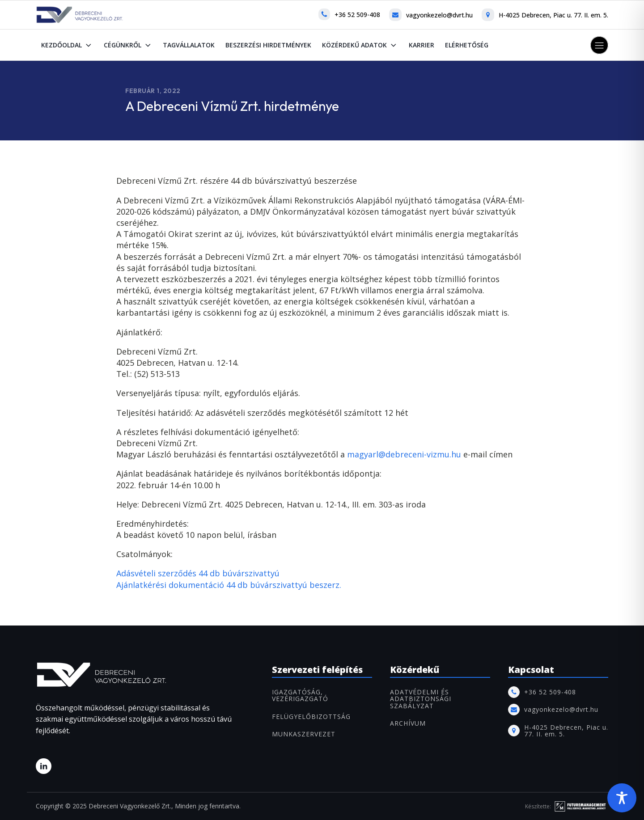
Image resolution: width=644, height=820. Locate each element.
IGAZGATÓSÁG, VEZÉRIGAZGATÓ (300, 695)
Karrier (422, 45)
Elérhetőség (467, 45)
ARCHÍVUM (408, 723)
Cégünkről (128, 45)
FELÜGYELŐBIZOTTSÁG (311, 716)
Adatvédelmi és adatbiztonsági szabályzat (421, 699)
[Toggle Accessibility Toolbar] (622, 798)
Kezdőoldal (67, 45)
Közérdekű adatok (360, 45)
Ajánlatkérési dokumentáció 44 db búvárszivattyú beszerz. (229, 585)
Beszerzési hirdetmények (268, 45)
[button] (599, 45)
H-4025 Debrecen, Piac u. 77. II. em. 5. (553, 15)
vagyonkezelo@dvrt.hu (439, 15)
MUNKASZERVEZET (304, 734)
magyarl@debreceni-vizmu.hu (404, 454)
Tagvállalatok (189, 45)
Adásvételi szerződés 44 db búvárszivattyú (198, 573)
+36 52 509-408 (357, 15)
